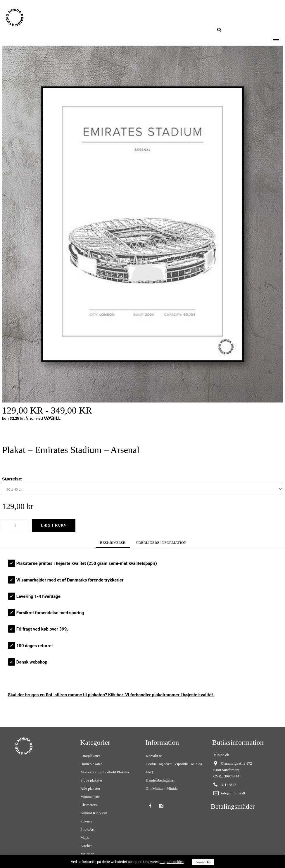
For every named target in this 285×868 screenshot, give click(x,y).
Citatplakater (90, 756)
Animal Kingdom (94, 813)
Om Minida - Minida (162, 788)
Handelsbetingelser (160, 780)
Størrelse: (13, 479)
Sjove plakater (91, 780)
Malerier (87, 854)
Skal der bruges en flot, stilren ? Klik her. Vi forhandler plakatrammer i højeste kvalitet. (111, 695)
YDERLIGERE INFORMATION (161, 542)
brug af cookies (172, 862)
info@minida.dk (233, 793)
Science (86, 821)
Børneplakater (91, 764)
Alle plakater (90, 788)
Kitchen (86, 846)
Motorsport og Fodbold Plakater (105, 772)
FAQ (150, 772)
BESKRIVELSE (113, 542)
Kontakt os (154, 756)
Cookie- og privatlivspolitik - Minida (174, 764)
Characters (89, 805)
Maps (85, 837)
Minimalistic (90, 797)
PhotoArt (87, 829)
